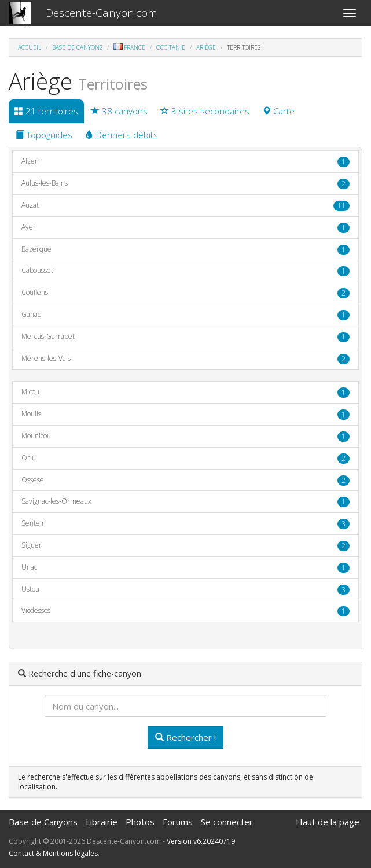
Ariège (206, 47)
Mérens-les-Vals (185, 359)
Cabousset (185, 271)
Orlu (185, 458)
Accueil (30, 47)
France (129, 47)
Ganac (185, 315)
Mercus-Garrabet (185, 337)
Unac (185, 568)
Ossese (185, 480)
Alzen (185, 162)
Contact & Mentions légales (53, 853)
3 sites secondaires (205, 111)
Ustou (185, 590)
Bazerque (185, 250)
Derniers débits (122, 135)
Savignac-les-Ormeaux (185, 502)
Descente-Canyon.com (102, 13)
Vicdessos (185, 611)
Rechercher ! (185, 737)
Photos (140, 822)
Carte (278, 111)
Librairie (102, 822)
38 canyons (119, 111)
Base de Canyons (77, 47)
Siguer (185, 546)
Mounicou (185, 436)
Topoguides (44, 135)
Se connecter (227, 822)
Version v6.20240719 (201, 841)
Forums (178, 822)
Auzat (185, 206)
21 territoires (46, 111)
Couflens (185, 293)
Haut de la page (328, 822)
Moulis (185, 414)
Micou (185, 392)
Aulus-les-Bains (185, 184)
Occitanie (171, 47)
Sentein (185, 524)
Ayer (185, 228)
